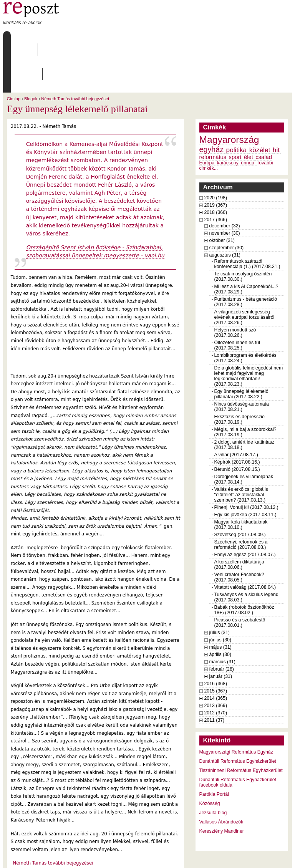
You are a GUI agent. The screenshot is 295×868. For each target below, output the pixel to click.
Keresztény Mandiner (222, 782)
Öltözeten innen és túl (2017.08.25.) (237, 296)
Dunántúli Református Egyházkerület (238, 712)
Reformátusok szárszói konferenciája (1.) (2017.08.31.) (247, 215)
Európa (207, 114)
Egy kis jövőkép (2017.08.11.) (245, 465)
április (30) (220, 605)
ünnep (247, 114)
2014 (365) (216, 649)
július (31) (220, 583)
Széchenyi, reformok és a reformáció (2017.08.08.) (241, 495)
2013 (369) (216, 656)
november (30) (225, 184)
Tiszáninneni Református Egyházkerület (241, 721)
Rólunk (51, 37)
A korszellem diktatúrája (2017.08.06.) (239, 515)
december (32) (225, 177)
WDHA (278, 857)
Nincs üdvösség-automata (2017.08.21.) (242, 358)
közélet (260, 101)
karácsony (228, 114)
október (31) (222, 191)
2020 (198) (216, 149)
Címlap (21, 37)
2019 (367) (216, 156)
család (264, 108)
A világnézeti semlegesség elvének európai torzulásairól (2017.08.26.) (244, 268)
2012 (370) (216, 664)
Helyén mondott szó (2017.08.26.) (235, 283)
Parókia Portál (214, 745)
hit (276, 101)
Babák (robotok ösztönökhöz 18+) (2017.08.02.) (244, 561)
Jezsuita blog (213, 764)
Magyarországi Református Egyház (236, 703)
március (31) (222, 613)
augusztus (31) (225, 206)
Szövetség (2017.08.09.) (240, 485)
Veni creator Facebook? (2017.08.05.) (239, 528)
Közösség (210, 754)
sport (235, 108)
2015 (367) (216, 642)
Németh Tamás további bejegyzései (75, 50)
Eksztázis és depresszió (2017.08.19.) (239, 370)
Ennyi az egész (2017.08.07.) (245, 505)
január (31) (221, 627)
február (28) (222, 620)
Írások (81, 37)
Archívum (114, 37)
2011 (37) (215, 671)
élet (249, 108)
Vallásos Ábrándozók (221, 773)
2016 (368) (216, 634)
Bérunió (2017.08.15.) (237, 420)
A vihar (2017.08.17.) (236, 406)
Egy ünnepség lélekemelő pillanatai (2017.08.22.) (241, 345)
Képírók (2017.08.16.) (237, 413)
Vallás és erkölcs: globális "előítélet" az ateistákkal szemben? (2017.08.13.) (241, 446)
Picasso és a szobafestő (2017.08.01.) (240, 573)
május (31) (220, 598)
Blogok (31, 50)
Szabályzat (152, 37)
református (213, 108)
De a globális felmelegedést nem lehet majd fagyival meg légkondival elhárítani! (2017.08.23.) (249, 327)
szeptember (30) (227, 199)
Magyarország (229, 90)
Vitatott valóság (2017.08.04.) (245, 538)
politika (237, 101)
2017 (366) (216, 171)
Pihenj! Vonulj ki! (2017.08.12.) (246, 458)
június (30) (220, 591)
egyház (212, 100)
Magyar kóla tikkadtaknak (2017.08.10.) (241, 475)
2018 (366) (216, 163)
